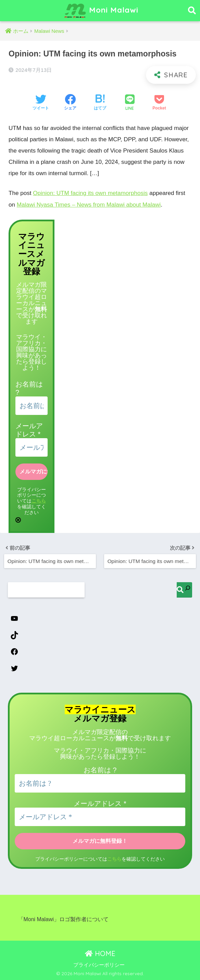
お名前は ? (100, 770)
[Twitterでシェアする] (41, 103)
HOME (100, 953)
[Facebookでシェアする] (70, 103)
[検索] (184, 589)
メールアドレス (100, 803)
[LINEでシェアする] (130, 103)
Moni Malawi (101, 11)
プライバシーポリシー (99, 964)
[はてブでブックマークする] (100, 103)
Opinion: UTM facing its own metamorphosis (90, 193)
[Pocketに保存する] (159, 103)
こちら (39, 500)
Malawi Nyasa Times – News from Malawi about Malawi (89, 204)
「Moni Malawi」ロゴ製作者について (63, 919)
